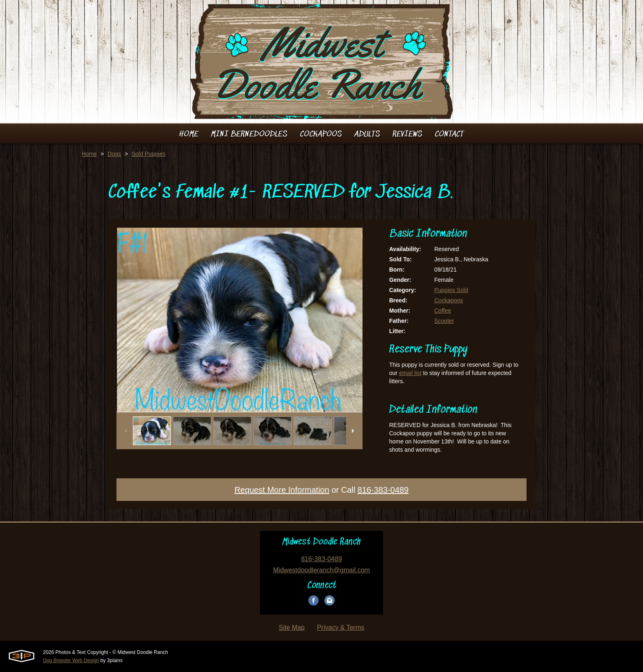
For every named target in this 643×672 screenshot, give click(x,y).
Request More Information (282, 490)
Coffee (443, 311)
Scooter (444, 321)
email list (410, 373)
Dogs (114, 154)
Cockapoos (449, 300)
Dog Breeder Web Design (71, 661)
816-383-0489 (383, 490)
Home (89, 154)
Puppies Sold (451, 290)
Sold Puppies (149, 154)
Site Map (292, 627)
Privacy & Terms (341, 627)
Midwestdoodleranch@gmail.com (321, 570)
